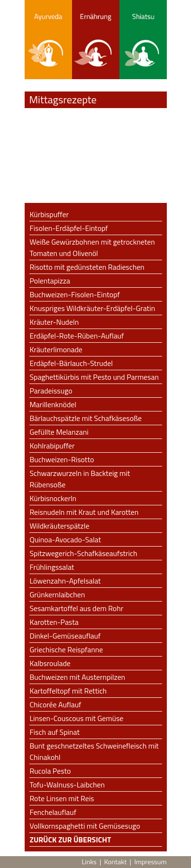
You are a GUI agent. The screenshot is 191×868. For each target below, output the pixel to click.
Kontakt (115, 862)
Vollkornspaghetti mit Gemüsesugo (85, 826)
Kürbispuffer (49, 214)
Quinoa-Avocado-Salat (66, 539)
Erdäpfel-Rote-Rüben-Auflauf (77, 336)
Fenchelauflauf (53, 812)
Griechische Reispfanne (67, 649)
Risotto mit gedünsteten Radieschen (87, 267)
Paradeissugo (51, 391)
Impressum (150, 862)
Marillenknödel (53, 404)
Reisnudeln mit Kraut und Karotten (84, 512)
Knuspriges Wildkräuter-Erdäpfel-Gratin (93, 308)
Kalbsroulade (50, 663)
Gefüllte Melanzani (59, 432)
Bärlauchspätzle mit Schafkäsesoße (86, 418)
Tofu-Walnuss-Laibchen (68, 785)
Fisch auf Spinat (55, 732)
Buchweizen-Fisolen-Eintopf (75, 294)
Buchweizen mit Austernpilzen (78, 677)
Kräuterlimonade (56, 349)
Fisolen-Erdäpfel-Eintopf (69, 228)
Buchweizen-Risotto (62, 459)
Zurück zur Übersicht (71, 840)
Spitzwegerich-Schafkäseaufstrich (84, 553)
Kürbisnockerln (53, 498)
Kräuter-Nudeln (55, 322)
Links (89, 862)
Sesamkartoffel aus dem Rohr (77, 608)
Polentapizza (50, 281)
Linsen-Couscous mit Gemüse (77, 718)
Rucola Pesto (50, 771)
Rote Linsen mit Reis (62, 798)
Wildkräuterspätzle (60, 526)
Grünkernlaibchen (58, 594)
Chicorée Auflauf (56, 704)
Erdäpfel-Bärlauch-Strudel (71, 363)
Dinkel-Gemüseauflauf (65, 636)
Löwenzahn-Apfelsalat (65, 581)
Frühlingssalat (52, 567)
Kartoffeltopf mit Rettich (68, 691)
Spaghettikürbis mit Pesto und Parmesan (94, 377)
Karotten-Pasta (54, 622)
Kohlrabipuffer (52, 446)
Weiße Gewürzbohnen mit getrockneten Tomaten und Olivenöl (92, 247)
